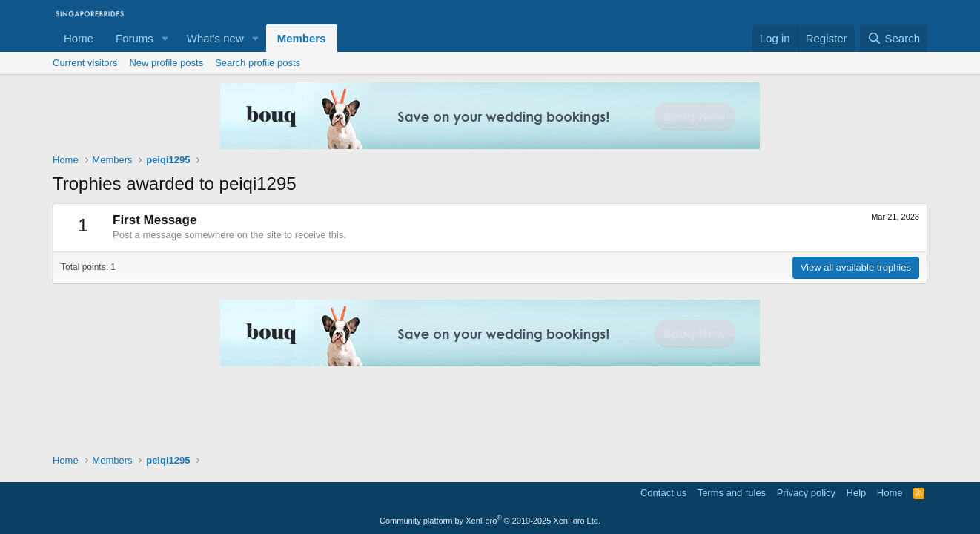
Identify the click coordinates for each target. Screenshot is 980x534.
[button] (165, 38)
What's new (215, 38)
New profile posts (166, 63)
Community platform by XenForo (490, 521)
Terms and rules (732, 493)
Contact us (663, 493)
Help (857, 493)
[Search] (894, 38)
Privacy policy (806, 493)
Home (79, 38)
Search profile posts (258, 63)
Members (302, 38)
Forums (135, 38)
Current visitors (85, 63)
